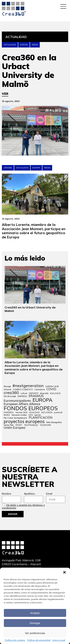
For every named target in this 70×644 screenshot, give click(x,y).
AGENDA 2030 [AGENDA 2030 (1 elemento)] (52, 386)
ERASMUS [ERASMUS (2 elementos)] (36, 396)
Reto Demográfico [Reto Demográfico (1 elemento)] (54, 422)
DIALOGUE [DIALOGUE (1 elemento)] (55, 393)
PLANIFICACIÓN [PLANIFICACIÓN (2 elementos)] (41, 418)
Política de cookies (15, 640)
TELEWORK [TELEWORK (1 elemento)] (45, 425)
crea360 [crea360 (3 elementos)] (11, 393)
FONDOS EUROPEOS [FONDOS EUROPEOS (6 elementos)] (31, 408)
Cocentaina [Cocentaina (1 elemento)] (40, 390)
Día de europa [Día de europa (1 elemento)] (10, 396)
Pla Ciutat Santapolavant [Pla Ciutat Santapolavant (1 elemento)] (15, 418)
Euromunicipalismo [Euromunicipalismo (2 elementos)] (17, 401)
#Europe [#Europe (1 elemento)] (7, 386)
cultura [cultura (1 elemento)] (24, 393)
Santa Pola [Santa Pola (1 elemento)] (9, 425)
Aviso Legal (59, 640)
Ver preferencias (35, 633)
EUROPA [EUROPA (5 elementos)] (43, 400)
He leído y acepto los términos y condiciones (23, 506)
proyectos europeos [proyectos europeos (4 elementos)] (24, 421)
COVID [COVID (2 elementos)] (51, 389)
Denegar (35, 623)
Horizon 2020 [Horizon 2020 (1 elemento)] (21, 412)
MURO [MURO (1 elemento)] (7, 415)
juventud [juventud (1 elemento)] (58, 412)
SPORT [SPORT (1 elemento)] (19, 425)
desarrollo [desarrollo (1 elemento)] (44, 393)
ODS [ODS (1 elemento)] (31, 415)
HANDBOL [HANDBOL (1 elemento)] (9, 412)
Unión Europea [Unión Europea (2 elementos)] (14, 428)
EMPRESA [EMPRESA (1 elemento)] (22, 396)
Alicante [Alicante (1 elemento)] (7, 390)
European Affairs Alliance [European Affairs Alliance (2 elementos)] (22, 404)
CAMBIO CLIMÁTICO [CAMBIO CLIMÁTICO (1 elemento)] (23, 390)
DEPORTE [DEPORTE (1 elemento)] (34, 393)
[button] (64, 572)
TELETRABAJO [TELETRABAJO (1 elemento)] (31, 425)
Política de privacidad (39, 640)
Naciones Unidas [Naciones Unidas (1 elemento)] (19, 415)
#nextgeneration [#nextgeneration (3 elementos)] (28, 386)
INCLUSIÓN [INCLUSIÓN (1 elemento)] (47, 412)
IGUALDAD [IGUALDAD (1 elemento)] (34, 412)
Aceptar (35, 613)
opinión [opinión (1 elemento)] (38, 415)
